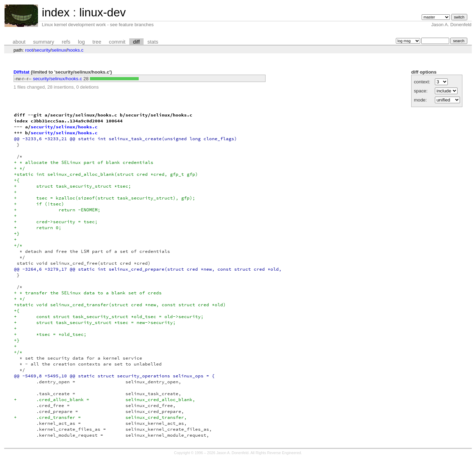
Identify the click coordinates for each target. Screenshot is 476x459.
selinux (59, 50)
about (19, 42)
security (43, 50)
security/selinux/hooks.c (58, 79)
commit (117, 42)
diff (136, 42)
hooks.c (76, 50)
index (56, 12)
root (29, 50)
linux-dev (102, 12)
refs (66, 42)
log (82, 42)
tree (97, 42)
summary (44, 42)
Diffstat (22, 72)
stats (153, 42)
